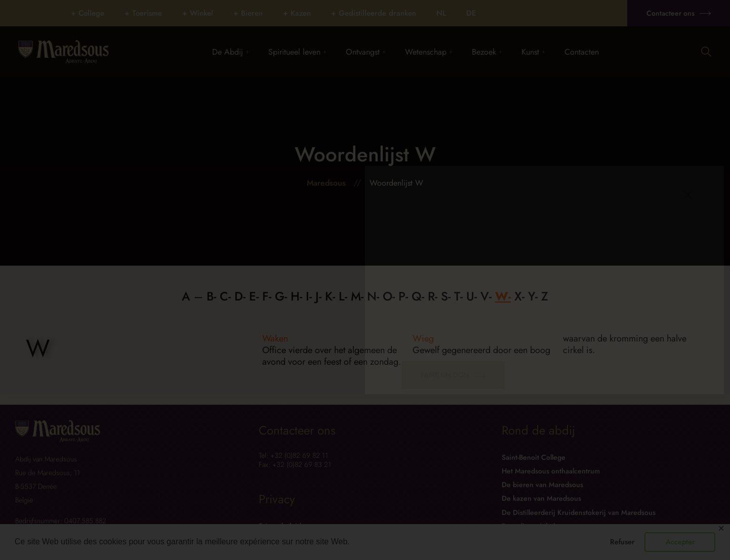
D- (240, 296)
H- (296, 296)
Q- (418, 296)
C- (225, 296)
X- (519, 296)
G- (281, 296)
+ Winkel (198, 13)
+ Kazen (297, 13)
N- (373, 296)
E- (254, 296)
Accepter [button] (680, 542)
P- (403, 296)
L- (343, 296)
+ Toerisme (143, 13)
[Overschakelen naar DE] (471, 13)
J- (318, 296)
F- (267, 296)
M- (357, 296)
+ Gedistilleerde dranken (374, 13)
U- (472, 296)
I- (309, 296)
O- (389, 296)
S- (446, 296)
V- (486, 296)
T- (458, 296)
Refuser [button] (622, 542)
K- (330, 296)
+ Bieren (248, 13)
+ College (88, 13)
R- (433, 296)
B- (211, 296)
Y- (533, 296)
